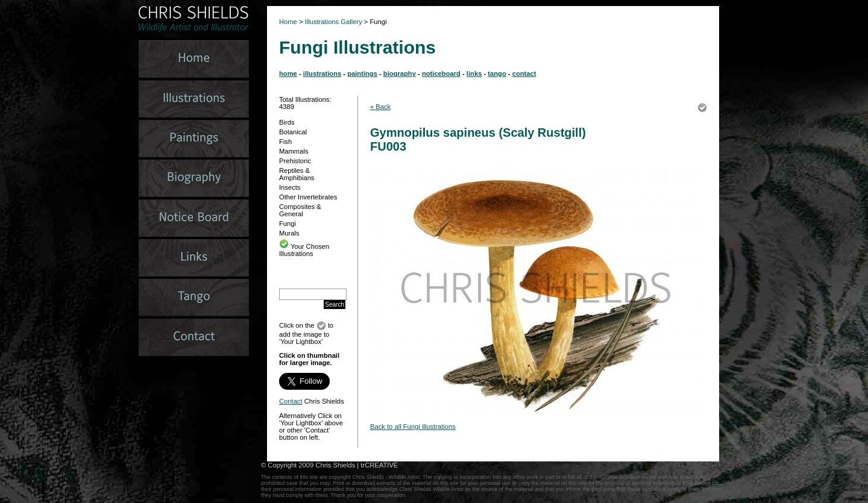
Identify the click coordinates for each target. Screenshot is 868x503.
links (474, 73)
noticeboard (441, 73)
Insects (290, 187)
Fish (285, 142)
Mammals (294, 151)
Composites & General (300, 210)
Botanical (293, 132)
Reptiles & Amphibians (297, 174)
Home (288, 22)
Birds (287, 122)
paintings (362, 73)
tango (497, 73)
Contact (291, 401)
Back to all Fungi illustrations (413, 426)
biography (400, 73)
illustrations (322, 73)
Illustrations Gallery (333, 22)
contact (524, 73)
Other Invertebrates (308, 197)
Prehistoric (295, 161)
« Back (380, 107)
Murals (289, 233)
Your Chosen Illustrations (304, 250)
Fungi (288, 223)
